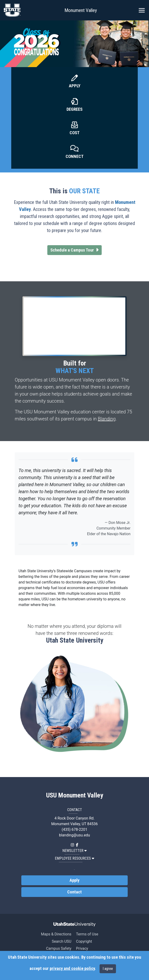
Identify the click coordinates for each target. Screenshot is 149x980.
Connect (75, 156)
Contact (74, 892)
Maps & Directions (56, 934)
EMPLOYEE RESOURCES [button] (74, 858)
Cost (75, 133)
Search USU (61, 941)
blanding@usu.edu (74, 835)
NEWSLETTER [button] (74, 851)
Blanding (107, 419)
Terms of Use (87, 934)
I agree (108, 969)
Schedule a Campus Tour (76, 250)
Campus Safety (59, 948)
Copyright (84, 941)
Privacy (82, 948)
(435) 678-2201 (74, 829)
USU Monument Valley (75, 795)
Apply (75, 86)
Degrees (74, 109)
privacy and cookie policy (72, 969)
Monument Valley (81, 10)
